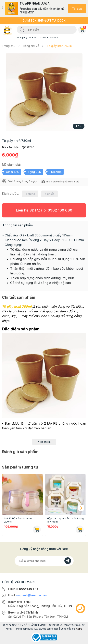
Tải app (77, 8)
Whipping (22, 37)
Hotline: (23, 589)
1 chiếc (30, 194)
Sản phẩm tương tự (20, 467)
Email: (27, 595)
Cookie (44, 37)
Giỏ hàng (83, 29)
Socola (54, 37)
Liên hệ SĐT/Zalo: (44, 210)
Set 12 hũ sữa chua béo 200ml (19, 520)
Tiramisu (33, 37)
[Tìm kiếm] (22, 29)
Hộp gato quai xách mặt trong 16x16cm (65, 520)
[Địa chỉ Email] (44, 561)
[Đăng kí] (68, 561)
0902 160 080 (60, 210)
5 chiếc (50, 194)
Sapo (79, 629)
